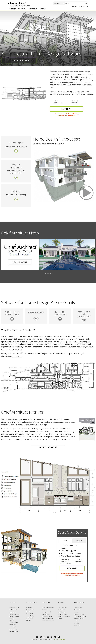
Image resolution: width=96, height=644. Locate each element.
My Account (74, 6)
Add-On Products (14, 622)
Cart (87, 6)
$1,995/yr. (58, 102)
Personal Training (30, 616)
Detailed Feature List (14, 614)
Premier (10, 419)
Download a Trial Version (19, 61)
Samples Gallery (46, 614)
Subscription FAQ (14, 629)
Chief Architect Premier (15, 608)
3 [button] (47, 273)
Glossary (60, 619)
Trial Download (13, 610)
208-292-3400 (34, 639)
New (65, 541)
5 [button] (50, 273)
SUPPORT (43, 9)
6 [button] (52, 273)
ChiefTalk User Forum (47, 616)
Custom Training (30, 618)
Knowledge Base (30, 614)
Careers (76, 612)
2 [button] (46, 273)
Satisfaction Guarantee (15, 631)
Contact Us (81, 6)
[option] (48, 256)
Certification (29, 620)
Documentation (62, 610)
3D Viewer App (13, 612)
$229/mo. (75, 102)
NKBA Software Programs (48, 621)
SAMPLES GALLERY (48, 448)
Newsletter (77, 621)
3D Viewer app (19, 356)
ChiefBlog (77, 623)
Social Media (77, 625)
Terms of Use (56, 639)
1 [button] (44, 273)
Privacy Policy (62, 639)
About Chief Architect (79, 614)
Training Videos (29, 608)
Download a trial (56, 92)
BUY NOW (67, 109)
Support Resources (63, 608)
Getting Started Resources (48, 608)
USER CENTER (33, 9)
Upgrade (79, 541)
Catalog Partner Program (80, 616)
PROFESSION (22, 9)
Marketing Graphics (79, 619)
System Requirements (15, 627)
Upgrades (12, 620)
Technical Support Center (64, 616)
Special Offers (13, 625)
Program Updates (62, 614)
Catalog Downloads (47, 612)
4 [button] (49, 273)
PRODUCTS (12, 9)
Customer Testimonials (47, 619)
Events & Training (78, 608)
